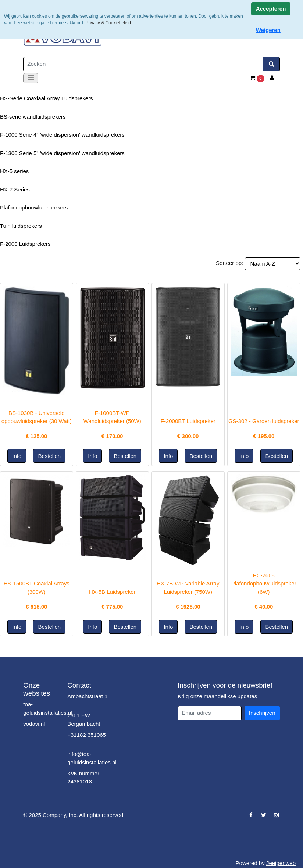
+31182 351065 (87, 735)
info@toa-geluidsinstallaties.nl (92, 758)
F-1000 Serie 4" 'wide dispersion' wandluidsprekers (62, 135)
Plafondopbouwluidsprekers (34, 207)
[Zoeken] (143, 64)
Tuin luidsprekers (21, 226)
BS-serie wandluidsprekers (33, 117)
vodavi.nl (34, 724)
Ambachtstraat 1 (87, 696)
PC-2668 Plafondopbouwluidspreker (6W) (264, 584)
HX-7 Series (15, 189)
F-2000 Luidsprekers (25, 244)
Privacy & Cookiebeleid (108, 23)
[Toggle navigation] (31, 78)
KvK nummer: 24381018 (84, 778)
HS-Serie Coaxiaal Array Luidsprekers (47, 98)
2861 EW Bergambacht (84, 720)
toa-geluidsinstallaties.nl (48, 709)
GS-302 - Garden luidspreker (264, 421)
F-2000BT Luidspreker (188, 421)
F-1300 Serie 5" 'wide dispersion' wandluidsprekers (62, 153)
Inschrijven (262, 713)
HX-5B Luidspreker (112, 592)
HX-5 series (14, 171)
